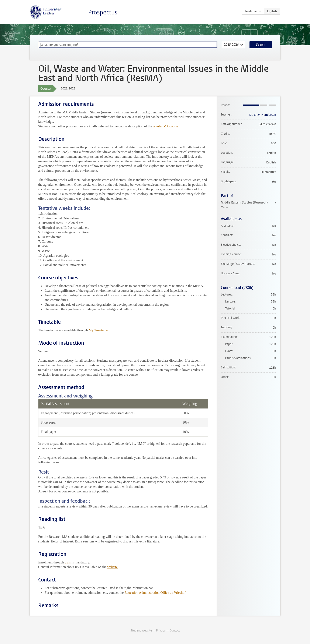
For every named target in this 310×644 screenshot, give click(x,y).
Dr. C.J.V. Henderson (263, 115)
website (112, 567)
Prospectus (103, 12)
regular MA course (166, 126)
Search (261, 45)
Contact (175, 631)
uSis (68, 562)
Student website (141, 631)
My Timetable (98, 330)
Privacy (161, 631)
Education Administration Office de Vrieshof (155, 593)
